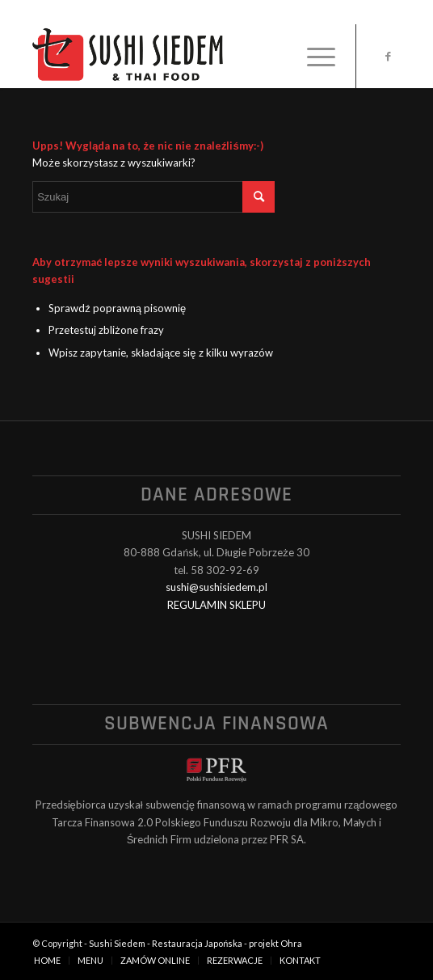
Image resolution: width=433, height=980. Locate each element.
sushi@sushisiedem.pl (216, 587)
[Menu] (313, 56)
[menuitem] (313, 56)
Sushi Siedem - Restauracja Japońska (166, 943)
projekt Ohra (275, 943)
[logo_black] (179, 56)
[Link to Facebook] (389, 56)
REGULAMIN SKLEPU (216, 605)
